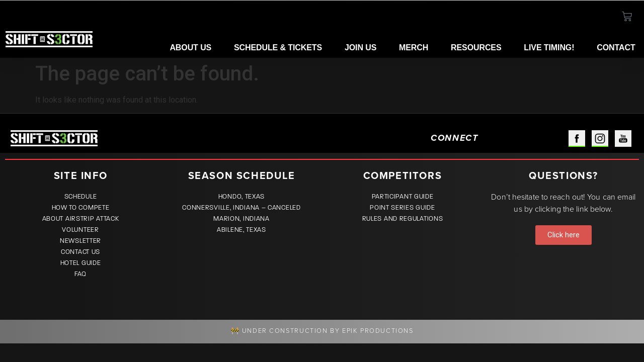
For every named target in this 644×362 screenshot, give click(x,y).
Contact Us (80, 252)
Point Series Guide (403, 208)
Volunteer (80, 230)
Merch (414, 48)
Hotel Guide (81, 263)
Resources (476, 48)
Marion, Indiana (242, 219)
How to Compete (81, 208)
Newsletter (80, 241)
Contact (616, 48)
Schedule (81, 197)
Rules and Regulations (403, 219)
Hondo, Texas (242, 197)
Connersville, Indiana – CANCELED (241, 208)
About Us (190, 48)
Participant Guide (403, 197)
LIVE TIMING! (549, 48)
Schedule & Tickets (278, 48)
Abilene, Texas (242, 230)
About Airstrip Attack (81, 219)
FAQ (80, 274)
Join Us (360, 48)
